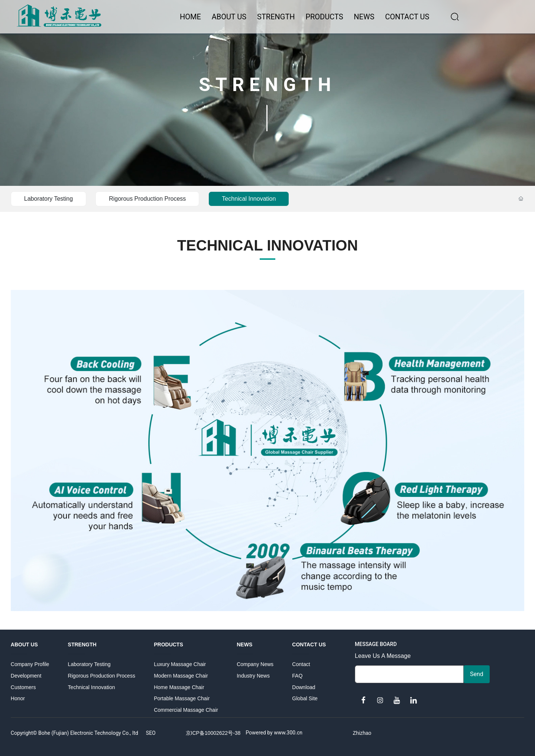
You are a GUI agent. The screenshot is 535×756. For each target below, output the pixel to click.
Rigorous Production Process (147, 199)
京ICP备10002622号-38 (213, 733)
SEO (151, 733)
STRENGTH (267, 83)
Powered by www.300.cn (274, 733)
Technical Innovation (249, 199)
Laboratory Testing (48, 199)
